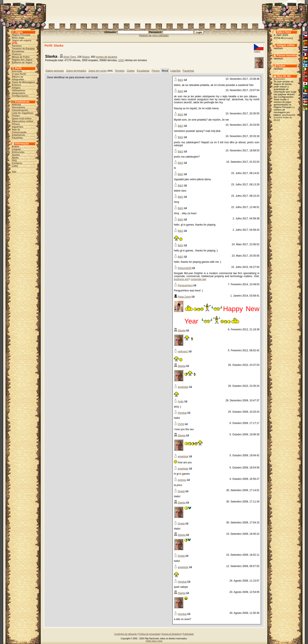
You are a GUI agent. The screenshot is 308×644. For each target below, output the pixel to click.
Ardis (181, 402)
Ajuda (15, 158)
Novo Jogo (18, 38)
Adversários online (23, 121)
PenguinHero (185, 285)
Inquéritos (18, 127)
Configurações (20, 96)
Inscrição (17, 71)
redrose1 (183, 352)
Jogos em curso (97, 71)
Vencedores (19, 107)
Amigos (16, 88)
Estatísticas (19, 135)
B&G (180, 80)
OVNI (181, 424)
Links (15, 166)
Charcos (17, 54)
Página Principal (21, 35)
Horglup (182, 413)
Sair (14, 172)
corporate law (198, 279)
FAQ (14, 160)
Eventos (17, 85)
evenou (182, 480)
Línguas (16, 149)
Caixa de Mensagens (24, 82)
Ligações (175, 71)
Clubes (16, 116)
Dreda (181, 491)
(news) (257, 51)
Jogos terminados (76, 71)
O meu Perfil (19, 74)
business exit (181, 279)
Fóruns (16, 124)
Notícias (17, 105)
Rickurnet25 (185, 268)
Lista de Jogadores (23, 113)
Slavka (182, 331)
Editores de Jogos (22, 62)
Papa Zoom (184, 297)
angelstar (183, 387)
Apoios (16, 155)
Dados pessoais (55, 71)
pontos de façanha (107, 57)
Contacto (17, 163)
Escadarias (18, 51)
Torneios (17, 46)
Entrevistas (18, 152)
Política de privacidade (149, 634)
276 (15, 43)
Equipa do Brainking (172, 634)
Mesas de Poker (21, 57)
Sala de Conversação (19, 131)
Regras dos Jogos (22, 60)
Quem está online (22, 118)
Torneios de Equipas (23, 49)
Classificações (20, 110)
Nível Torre (70, 57)
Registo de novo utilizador (154, 35)
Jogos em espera (22, 40)
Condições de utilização (126, 634)
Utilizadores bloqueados (19, 92)
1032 (121, 60)
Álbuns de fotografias (18, 78)
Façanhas (17, 138)
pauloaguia (289, 115)
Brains (16, 146)
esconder (279, 79)
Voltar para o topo (154, 641)
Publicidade (188, 634)
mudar (289, 38)
